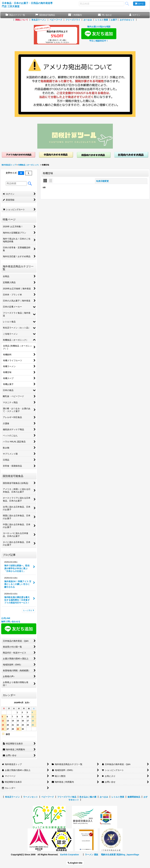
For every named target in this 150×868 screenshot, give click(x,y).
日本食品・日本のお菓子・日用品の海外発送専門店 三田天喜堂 (27, 5)
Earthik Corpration (70, 855)
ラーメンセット (31, 797)
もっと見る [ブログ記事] (29, 610)
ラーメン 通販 (92, 855)
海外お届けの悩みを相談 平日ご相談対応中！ (99, 34)
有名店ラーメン (39, 20)
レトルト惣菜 (102, 20)
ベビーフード (56, 20)
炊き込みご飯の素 (88, 797)
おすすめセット (127, 20)
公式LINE (6, 618)
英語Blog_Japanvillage (128, 855)
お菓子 (114, 20)
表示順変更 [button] (102, 181)
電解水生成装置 (108, 855)
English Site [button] (75, 863)
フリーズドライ (73, 20)
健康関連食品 (134, 797)
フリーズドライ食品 (67, 797)
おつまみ (88, 20)
